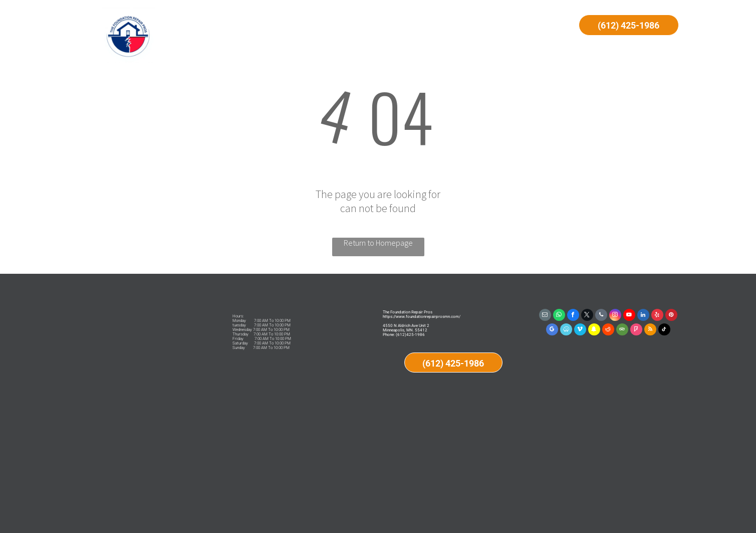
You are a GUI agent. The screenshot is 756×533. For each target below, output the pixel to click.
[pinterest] (671, 316)
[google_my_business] (552, 331)
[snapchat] (594, 331)
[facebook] (573, 316)
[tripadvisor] (622, 331)
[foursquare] (636, 331)
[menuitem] (264, 26)
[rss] (650, 331)
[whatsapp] (559, 316)
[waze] (566, 331)
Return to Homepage (378, 243)
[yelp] (657, 316)
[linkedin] (643, 316)
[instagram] (615, 316)
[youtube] (629, 316)
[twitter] (587, 316)
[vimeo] (580, 331)
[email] (545, 316)
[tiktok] (664, 331)
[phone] (601, 316)
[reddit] (608, 331)
